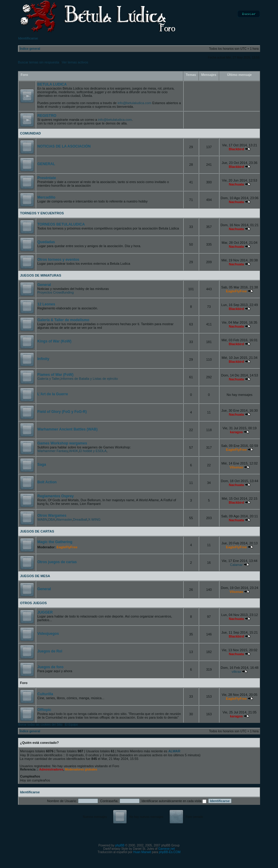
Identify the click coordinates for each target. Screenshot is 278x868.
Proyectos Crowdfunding (56, 292)
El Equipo (71, 725)
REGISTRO (47, 116)
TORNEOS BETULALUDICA (61, 224)
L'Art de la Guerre (53, 394)
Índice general (30, 49)
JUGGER (45, 612)
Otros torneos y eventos (58, 260)
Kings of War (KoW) (54, 341)
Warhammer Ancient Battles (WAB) (67, 429)
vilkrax (236, 672)
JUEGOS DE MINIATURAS (41, 275)
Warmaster (64, 519)
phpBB (120, 845)
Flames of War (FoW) (55, 375)
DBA (52, 519)
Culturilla (45, 694)
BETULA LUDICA (52, 84)
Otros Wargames (52, 516)
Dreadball (80, 519)
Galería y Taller (48, 379)
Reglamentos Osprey (56, 496)
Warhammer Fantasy (53, 451)
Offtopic (44, 710)
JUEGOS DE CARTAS (37, 531)
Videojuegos (48, 634)
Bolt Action (47, 482)
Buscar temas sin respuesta (39, 62)
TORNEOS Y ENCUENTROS (42, 213)
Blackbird (236, 149)
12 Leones (46, 304)
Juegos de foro (50, 667)
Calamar (236, 565)
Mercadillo (46, 197)
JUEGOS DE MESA (35, 576)
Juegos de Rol (50, 651)
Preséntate (47, 178)
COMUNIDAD (30, 133)
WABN (42, 519)
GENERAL (46, 164)
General (44, 285)
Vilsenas (236, 467)
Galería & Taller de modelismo (63, 320)
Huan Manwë (142, 852)
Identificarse (30, 792)
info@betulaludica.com (134, 103)
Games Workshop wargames (62, 443)
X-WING (94, 519)
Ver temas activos (75, 62)
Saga (42, 465)
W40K (74, 451)
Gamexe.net (166, 849)
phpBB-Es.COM (170, 852)
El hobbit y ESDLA (93, 451)
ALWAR (174, 751)
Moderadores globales (81, 769)
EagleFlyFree (236, 291)
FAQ (220, 14)
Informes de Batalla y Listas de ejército (89, 379)
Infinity (43, 359)
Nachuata (236, 184)
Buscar (249, 14)
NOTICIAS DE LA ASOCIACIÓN (64, 146)
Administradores (51, 769)
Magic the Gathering (55, 542)
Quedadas (46, 242)
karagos (236, 432)
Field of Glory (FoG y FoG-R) (62, 412)
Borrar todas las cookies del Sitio (40, 725)
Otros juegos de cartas (57, 562)
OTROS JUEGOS (33, 603)
